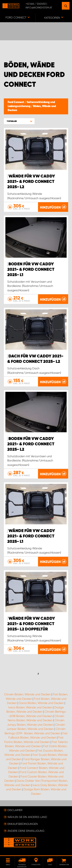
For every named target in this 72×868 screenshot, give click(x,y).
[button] (19, 121)
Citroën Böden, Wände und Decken (27, 694)
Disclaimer (15, 810)
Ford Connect (16, 102)
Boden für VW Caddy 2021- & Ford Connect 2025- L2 (31, 444)
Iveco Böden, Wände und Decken (30, 707)
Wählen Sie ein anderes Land (27, 817)
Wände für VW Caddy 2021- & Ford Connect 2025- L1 (31, 536)
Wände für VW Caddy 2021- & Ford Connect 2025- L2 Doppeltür (31, 624)
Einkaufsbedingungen (23, 824)
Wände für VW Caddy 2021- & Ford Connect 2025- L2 (31, 182)
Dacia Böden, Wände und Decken (41, 703)
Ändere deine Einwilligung (26, 831)
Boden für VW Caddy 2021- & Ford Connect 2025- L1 (31, 270)
